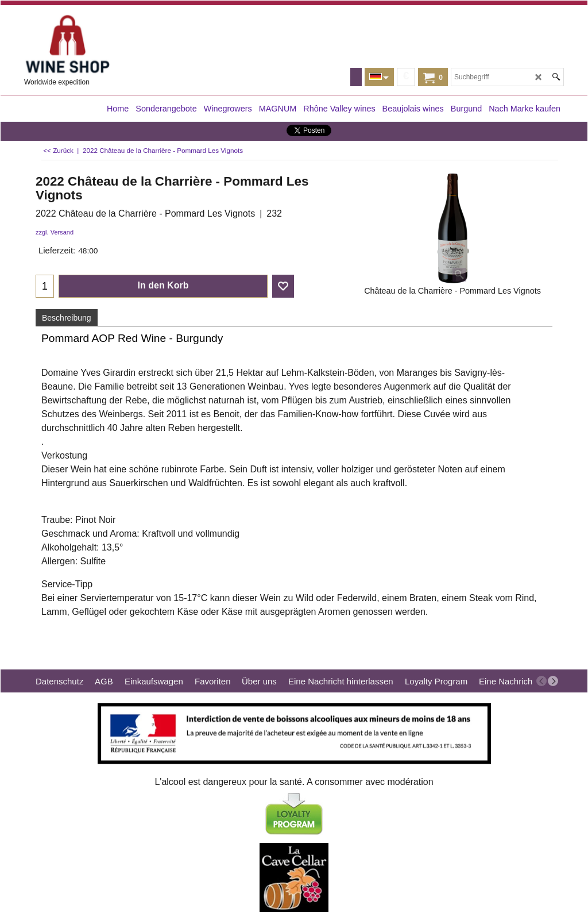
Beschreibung (67, 318)
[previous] (541, 681)
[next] (553, 681)
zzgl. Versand (55, 232)
